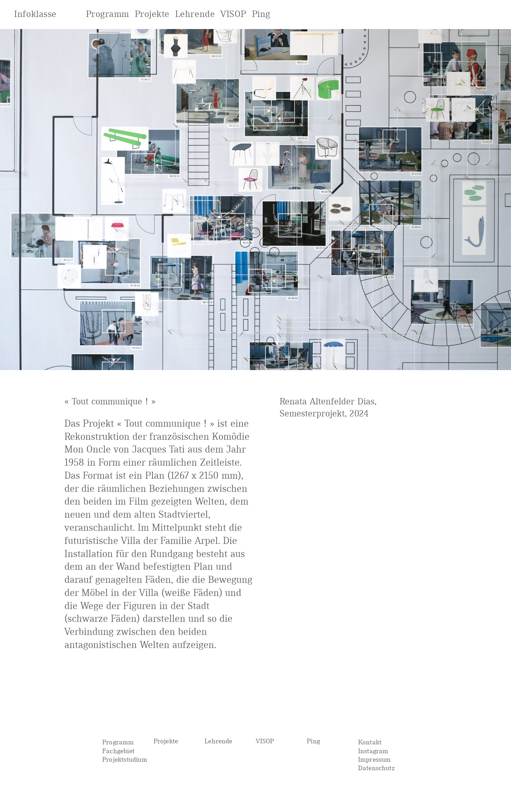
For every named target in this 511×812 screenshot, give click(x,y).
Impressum (375, 759)
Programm (118, 742)
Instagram (373, 751)
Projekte (166, 741)
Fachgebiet (118, 751)
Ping (313, 741)
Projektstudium (125, 759)
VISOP (265, 741)
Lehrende (219, 741)
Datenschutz (377, 768)
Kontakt (370, 742)
